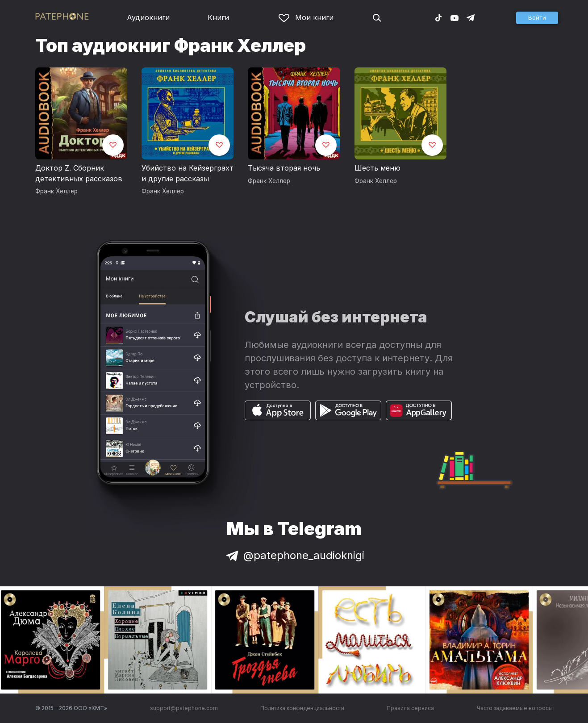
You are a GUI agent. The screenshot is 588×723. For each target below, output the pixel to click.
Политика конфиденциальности (302, 708)
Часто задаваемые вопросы (515, 708)
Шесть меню (377, 168)
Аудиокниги (148, 17)
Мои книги (306, 17)
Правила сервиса (410, 708)
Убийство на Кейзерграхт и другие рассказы (188, 173)
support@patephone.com (184, 708)
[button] (537, 18)
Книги (218, 17)
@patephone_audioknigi (294, 555)
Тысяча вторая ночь (284, 168)
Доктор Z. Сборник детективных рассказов (79, 173)
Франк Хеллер (56, 191)
